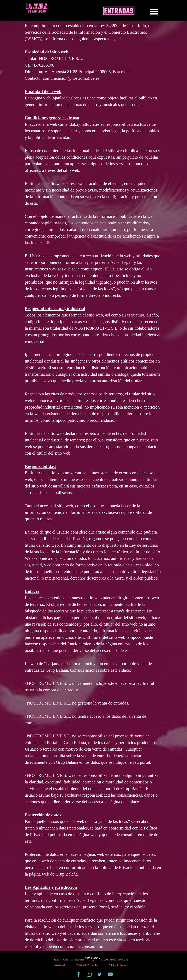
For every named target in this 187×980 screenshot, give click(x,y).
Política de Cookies (118, 965)
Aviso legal (60, 965)
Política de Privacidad (87, 965)
